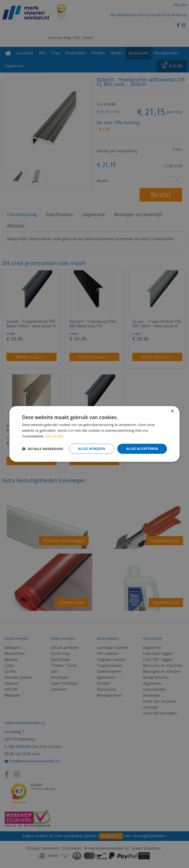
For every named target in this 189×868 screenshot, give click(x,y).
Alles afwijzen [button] (92, 449)
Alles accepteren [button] (142, 449)
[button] (43, 449)
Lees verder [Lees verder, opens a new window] (54, 436)
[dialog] (94, 434)
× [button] (172, 411)
